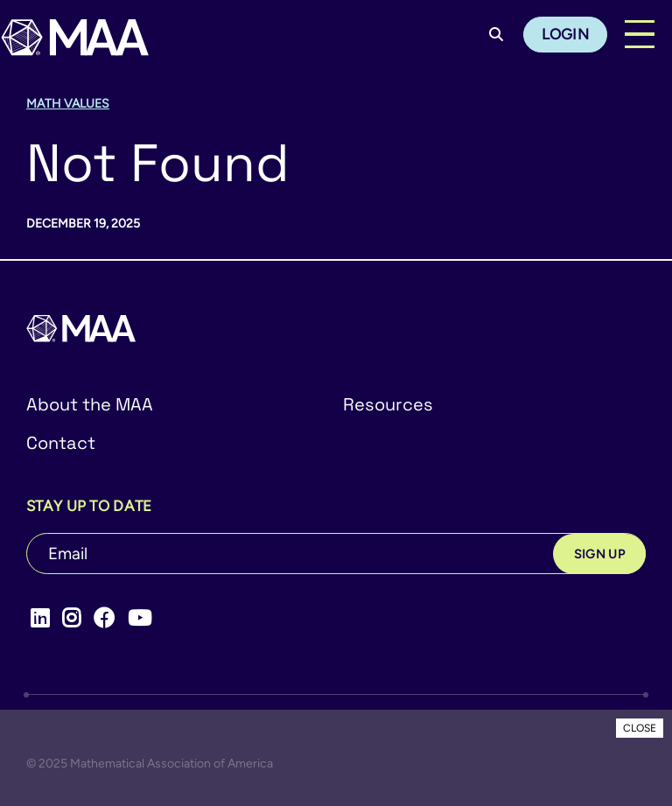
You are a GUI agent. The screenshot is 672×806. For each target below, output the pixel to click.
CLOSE (640, 728)
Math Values (68, 104)
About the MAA (90, 404)
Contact (61, 443)
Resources (388, 404)
